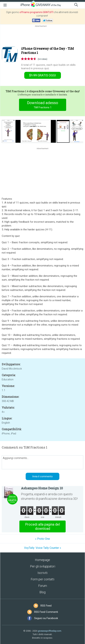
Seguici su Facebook (46, 618)
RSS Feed (46, 606)
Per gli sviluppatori (43, 566)
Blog (42, 592)
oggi (42, 75)
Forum (43, 586)
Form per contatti (42, 579)
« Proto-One (42, 539)
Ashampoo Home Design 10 (42, 488)
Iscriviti (42, 573)
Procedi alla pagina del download (42, 526)
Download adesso (42, 105)
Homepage (42, 560)
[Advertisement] (42, 36)
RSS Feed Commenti (46, 612)
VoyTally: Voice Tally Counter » (43, 548)
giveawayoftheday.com (50, 631)
